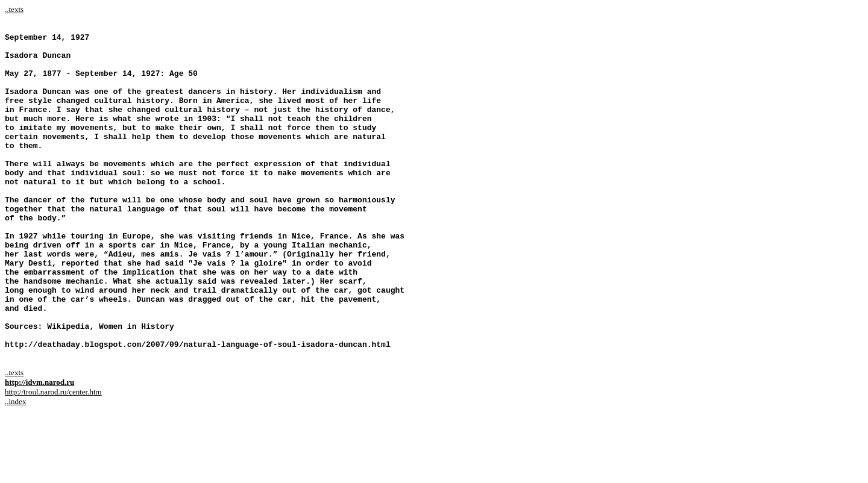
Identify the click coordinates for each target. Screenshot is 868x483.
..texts (14, 9)
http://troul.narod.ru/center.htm (53, 459)
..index (15, 468)
